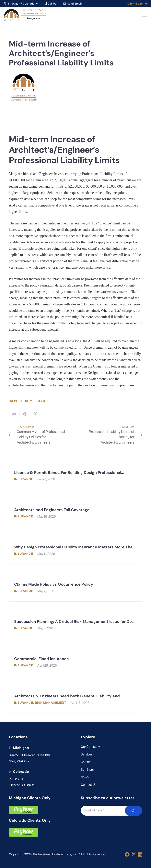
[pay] (24, 810)
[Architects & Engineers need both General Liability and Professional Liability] (75, 700)
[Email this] (14, 414)
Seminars (87, 770)
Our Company (90, 747)
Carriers (86, 762)
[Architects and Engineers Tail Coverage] (75, 514)
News (85, 777)
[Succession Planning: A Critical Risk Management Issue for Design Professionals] (75, 625)
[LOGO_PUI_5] (25, 15)
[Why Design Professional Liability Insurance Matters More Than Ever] (75, 551)
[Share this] (25, 414)
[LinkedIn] (140, 854)
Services (87, 755)
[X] (134, 855)
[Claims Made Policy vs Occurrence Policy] (75, 588)
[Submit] (134, 811)
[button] (21, 4)
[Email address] (107, 811)
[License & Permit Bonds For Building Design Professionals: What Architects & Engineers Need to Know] (75, 476)
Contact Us (89, 785)
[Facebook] (127, 854)
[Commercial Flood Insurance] (75, 663)
